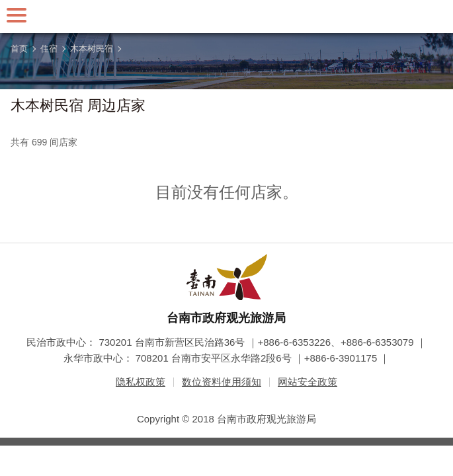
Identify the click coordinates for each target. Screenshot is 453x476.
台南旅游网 (227, 17)
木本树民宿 (92, 49)
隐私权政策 (141, 382)
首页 (19, 49)
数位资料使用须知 (222, 382)
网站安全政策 (308, 382)
